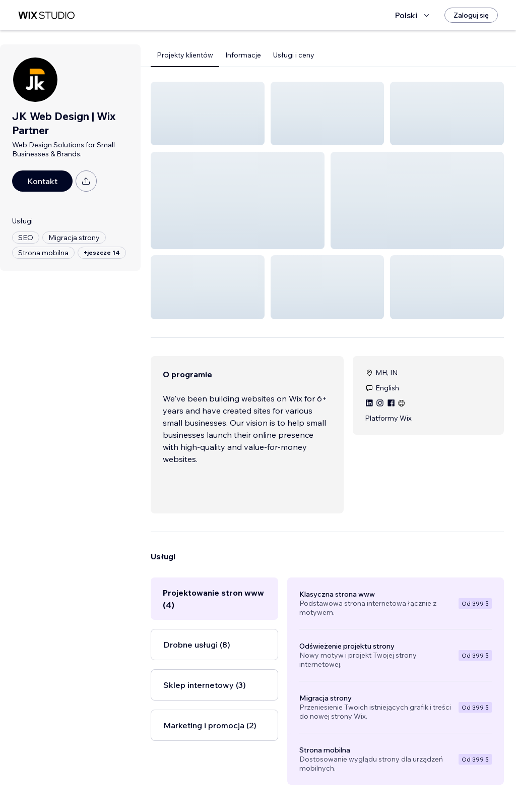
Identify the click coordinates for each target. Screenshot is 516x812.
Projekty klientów (185, 55)
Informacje (243, 55)
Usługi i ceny (294, 55)
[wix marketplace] (46, 15)
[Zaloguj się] (471, 15)
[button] (208, 113)
